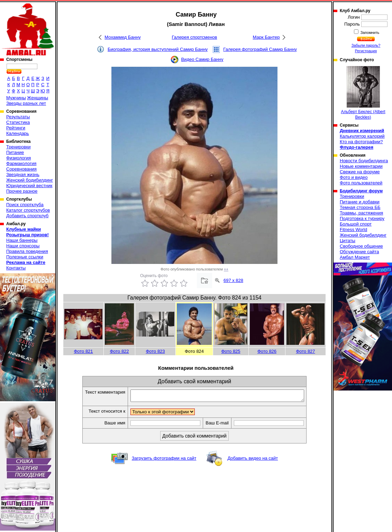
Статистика (18, 122)
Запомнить (370, 33)
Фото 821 (83, 351)
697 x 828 (233, 280)
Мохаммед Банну (122, 37)
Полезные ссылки (25, 257)
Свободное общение (361, 246)
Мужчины (16, 98)
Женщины (38, 98)
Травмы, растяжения (361, 213)
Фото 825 (231, 351)
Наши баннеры (22, 240)
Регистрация (366, 51)
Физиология (19, 158)
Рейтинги (16, 128)
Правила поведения (27, 251)
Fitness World (353, 230)
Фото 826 (267, 351)
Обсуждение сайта (359, 252)
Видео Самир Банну (202, 59)
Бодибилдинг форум (361, 191)
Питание (15, 152)
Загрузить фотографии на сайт (164, 460)
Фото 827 (305, 351)
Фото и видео (354, 177)
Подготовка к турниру (362, 218)
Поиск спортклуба (25, 205)
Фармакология (21, 163)
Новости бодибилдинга (364, 161)
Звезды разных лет (26, 103)
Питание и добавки (360, 202)
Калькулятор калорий (362, 136)
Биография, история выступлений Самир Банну (158, 49)
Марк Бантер (266, 37)
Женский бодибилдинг (30, 180)
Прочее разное (22, 191)
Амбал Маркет (355, 257)
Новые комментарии (361, 166)
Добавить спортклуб (27, 216)
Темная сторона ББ (360, 207)
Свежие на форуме (360, 172)
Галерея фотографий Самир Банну (260, 49)
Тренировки (18, 147)
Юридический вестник (29, 186)
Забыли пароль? (366, 45)
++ (226, 269)
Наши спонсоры (23, 246)
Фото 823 (155, 351)
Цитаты (348, 241)
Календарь (18, 133)
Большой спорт (356, 224)
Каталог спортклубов (28, 210)
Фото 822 (119, 351)
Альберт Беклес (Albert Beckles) (363, 93)
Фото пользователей (361, 183)
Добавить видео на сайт (253, 460)
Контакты (16, 268)
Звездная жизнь (23, 175)
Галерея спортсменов (195, 37)
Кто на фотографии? (361, 142)
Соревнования (21, 169)
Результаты (18, 117)
